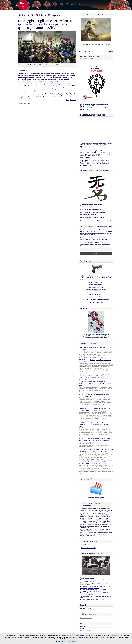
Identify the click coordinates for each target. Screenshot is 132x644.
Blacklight (80, 637)
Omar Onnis (82, 387)
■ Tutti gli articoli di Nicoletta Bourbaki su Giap (92, 578)
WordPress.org (84, 614)
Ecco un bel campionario (88, 527)
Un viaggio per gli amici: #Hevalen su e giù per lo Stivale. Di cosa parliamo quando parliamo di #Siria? (46, 24)
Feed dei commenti (85, 612)
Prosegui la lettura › (71, 100)
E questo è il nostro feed (96, 273)
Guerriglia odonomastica (92, 317)
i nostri (97, 196)
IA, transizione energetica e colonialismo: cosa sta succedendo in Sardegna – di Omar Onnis (95, 403)
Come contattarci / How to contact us (92, 188)
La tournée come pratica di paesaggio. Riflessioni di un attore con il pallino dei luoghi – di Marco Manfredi (95, 362)
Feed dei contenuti (85, 610)
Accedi (82, 607)
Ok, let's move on (60, 642)
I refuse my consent (72, 642)
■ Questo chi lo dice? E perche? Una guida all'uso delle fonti (95, 575)
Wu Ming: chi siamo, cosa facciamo (91, 183)
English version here (86, 185)
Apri (81, 104)
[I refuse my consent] (130, 639)
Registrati (83, 605)
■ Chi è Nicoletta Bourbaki (87, 557)
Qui (81, 106)
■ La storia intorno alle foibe (87, 569)
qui (100, 270)
